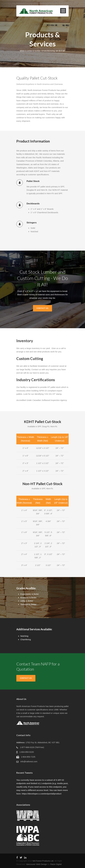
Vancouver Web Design (37, 864)
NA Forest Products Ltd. (43, 861)
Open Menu (63, 11)
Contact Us (42, 308)
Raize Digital (56, 864)
